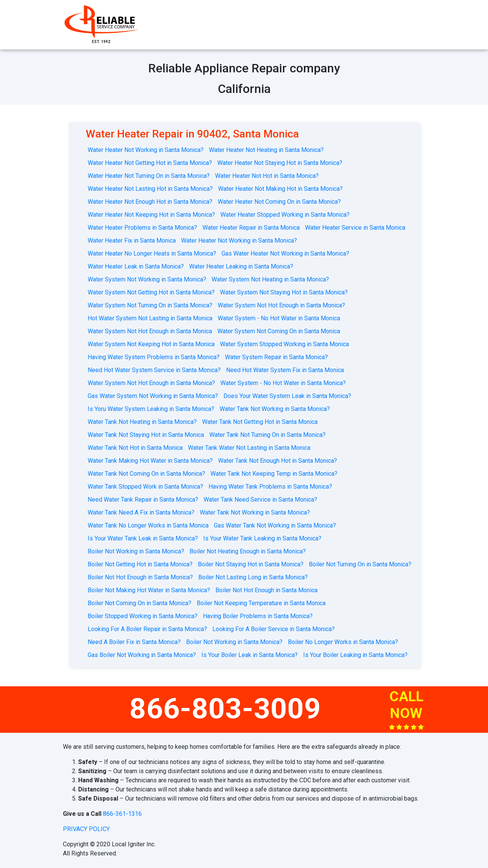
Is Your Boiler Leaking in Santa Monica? (355, 655)
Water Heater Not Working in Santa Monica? (146, 150)
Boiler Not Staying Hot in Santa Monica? (251, 564)
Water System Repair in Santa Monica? (276, 357)
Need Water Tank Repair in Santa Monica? (143, 500)
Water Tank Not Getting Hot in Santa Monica (260, 422)
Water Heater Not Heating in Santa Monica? (266, 150)
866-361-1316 (122, 814)
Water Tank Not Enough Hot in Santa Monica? (278, 461)
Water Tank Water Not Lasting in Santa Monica (249, 448)
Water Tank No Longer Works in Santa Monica (148, 525)
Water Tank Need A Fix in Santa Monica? (141, 512)
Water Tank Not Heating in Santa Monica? (142, 422)
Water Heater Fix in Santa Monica (132, 241)
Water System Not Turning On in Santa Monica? (150, 305)
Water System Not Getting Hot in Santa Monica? (151, 292)
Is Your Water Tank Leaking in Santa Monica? (262, 538)
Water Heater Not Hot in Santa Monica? (267, 176)
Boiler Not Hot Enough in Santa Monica (266, 590)
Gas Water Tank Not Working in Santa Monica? (275, 525)
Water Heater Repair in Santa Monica (251, 228)
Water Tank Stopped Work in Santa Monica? (145, 487)
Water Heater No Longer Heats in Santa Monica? (152, 253)
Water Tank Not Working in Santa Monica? (275, 409)
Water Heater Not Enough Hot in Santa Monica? (150, 202)
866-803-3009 (225, 708)
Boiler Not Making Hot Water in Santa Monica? (149, 590)
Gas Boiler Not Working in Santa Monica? (142, 655)
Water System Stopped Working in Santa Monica (284, 344)
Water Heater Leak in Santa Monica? (136, 266)
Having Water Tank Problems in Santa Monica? (270, 487)
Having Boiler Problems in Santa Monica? (258, 616)
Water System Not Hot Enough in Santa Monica (150, 331)
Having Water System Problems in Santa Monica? (154, 357)
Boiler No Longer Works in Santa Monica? (343, 642)
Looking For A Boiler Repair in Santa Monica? (147, 629)
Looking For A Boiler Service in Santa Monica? (274, 629)
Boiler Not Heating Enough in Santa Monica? (248, 551)
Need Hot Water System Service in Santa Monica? (154, 370)
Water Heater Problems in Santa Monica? (142, 228)
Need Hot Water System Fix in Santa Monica (285, 370)
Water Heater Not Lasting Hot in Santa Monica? (150, 189)
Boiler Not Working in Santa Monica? (136, 551)
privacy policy (86, 829)
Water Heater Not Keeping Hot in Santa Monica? (151, 215)
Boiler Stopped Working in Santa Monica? (143, 616)
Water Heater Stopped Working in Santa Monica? (285, 215)
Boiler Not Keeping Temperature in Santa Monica (261, 603)
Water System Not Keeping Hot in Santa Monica (151, 344)
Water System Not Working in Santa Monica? (147, 279)
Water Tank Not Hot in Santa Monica (135, 448)
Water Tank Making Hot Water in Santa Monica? (150, 461)
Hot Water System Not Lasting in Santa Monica (150, 318)
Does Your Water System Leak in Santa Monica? (287, 396)
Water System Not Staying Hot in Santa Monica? (284, 292)
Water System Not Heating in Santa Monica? (270, 279)
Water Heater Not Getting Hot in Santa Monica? (150, 163)
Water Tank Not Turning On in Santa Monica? (267, 435)
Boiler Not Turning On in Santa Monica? (360, 564)
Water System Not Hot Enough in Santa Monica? (281, 305)
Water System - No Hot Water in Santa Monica (279, 318)
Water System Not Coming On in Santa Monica (279, 331)
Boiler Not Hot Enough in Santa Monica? (140, 577)
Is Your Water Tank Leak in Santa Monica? (143, 538)
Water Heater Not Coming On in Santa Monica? (279, 202)
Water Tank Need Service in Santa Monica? (260, 500)
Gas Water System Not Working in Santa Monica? (153, 396)
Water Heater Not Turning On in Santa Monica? (149, 176)
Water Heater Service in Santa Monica (355, 228)
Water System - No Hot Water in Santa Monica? (283, 383)
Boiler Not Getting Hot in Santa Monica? (140, 564)
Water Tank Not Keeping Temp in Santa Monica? (274, 474)
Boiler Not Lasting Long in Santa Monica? (253, 577)
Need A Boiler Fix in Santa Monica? (134, 642)
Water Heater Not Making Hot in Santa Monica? (280, 189)
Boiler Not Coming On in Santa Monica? (140, 603)
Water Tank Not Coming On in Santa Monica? (146, 474)
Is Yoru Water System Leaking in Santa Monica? (151, 409)
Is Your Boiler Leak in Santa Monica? (250, 655)
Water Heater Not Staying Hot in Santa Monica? (280, 163)
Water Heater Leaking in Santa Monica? (241, 266)
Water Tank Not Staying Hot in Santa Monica (146, 435)
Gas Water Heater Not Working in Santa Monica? (285, 253)
